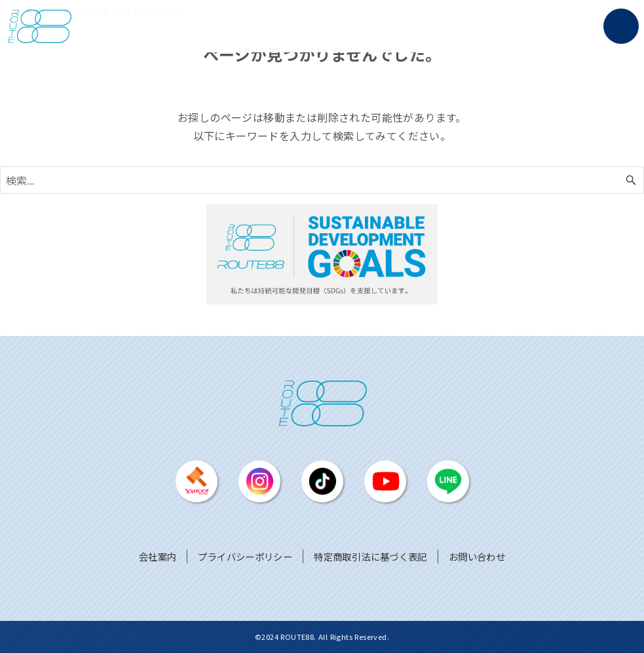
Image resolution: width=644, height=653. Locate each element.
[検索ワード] (322, 180)
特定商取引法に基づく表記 (370, 556)
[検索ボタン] (631, 180)
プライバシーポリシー (245, 556)
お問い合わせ (477, 556)
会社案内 (158, 556)
